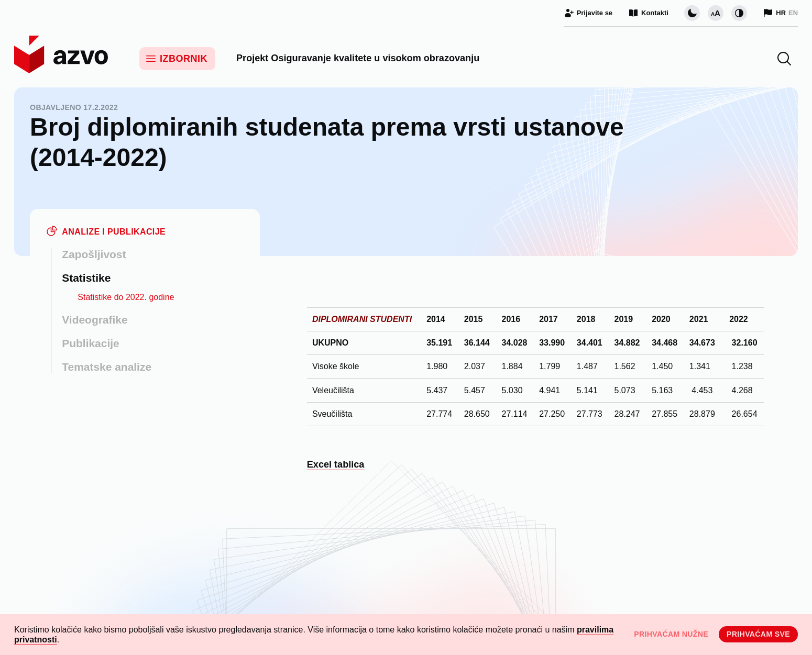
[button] (784, 59)
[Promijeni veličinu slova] (716, 13)
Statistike (86, 278)
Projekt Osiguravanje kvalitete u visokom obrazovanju (358, 58)
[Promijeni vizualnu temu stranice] (692, 13)
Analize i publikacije (114, 232)
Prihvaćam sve (758, 634)
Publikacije (90, 343)
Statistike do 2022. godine (126, 297)
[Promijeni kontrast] (739, 13)
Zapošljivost (94, 254)
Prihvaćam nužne (671, 634)
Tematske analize (107, 367)
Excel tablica (336, 464)
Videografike (95, 320)
